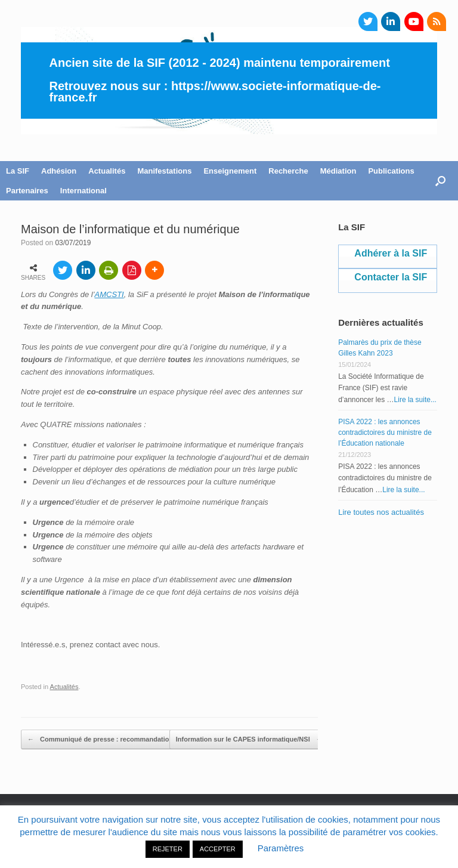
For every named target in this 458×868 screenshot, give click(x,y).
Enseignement (230, 171)
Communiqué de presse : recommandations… (105, 740)
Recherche (288, 171)
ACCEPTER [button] (218, 849)
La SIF (18, 171)
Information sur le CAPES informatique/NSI (249, 740)
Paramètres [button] (281, 848)
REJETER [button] (168, 849)
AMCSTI (109, 294)
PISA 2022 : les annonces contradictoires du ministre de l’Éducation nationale (385, 433)
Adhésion (59, 171)
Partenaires (27, 191)
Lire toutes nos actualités (381, 512)
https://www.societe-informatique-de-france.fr (215, 92)
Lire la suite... (415, 400)
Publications (391, 171)
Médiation (338, 171)
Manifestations (164, 171)
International (83, 191)
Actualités (107, 171)
